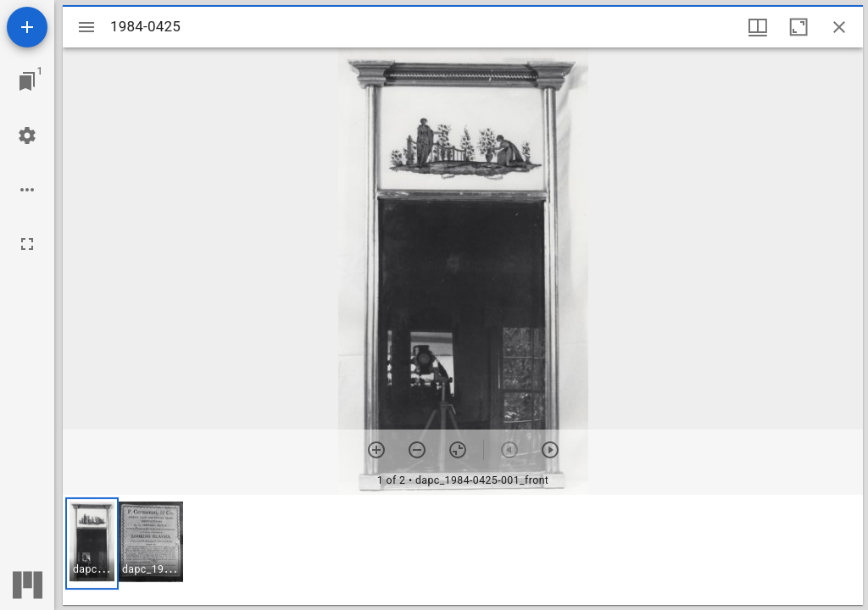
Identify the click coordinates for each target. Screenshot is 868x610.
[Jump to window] (27, 81)
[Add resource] (27, 27)
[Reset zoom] (458, 450)
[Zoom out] (417, 450)
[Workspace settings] (27, 136)
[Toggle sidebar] (86, 27)
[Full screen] (27, 244)
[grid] (463, 550)
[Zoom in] (376, 450)
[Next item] (550, 450)
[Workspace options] (27, 190)
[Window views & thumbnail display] (758, 27)
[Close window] (839, 27)
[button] (92, 543)
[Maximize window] (798, 27)
